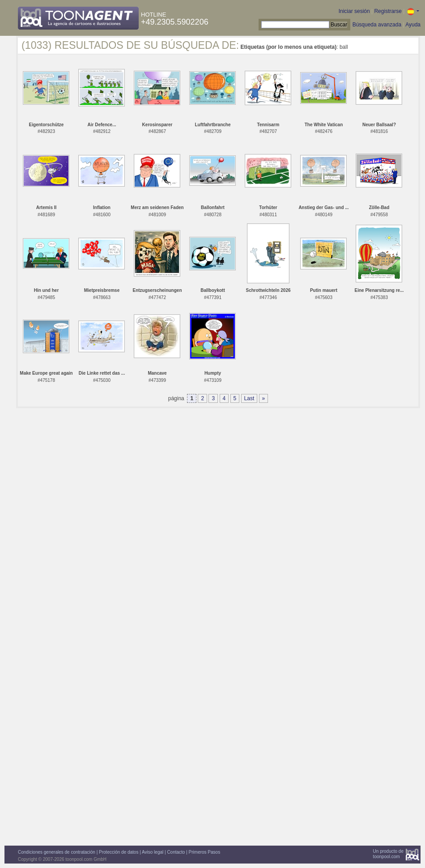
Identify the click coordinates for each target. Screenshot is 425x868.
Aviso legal (153, 852)
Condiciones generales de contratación (57, 852)
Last (249, 398)
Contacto (176, 852)
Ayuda (413, 25)
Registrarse (388, 11)
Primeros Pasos (205, 852)
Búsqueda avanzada (377, 25)
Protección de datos (119, 852)
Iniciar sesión (354, 11)
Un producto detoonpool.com (388, 854)
